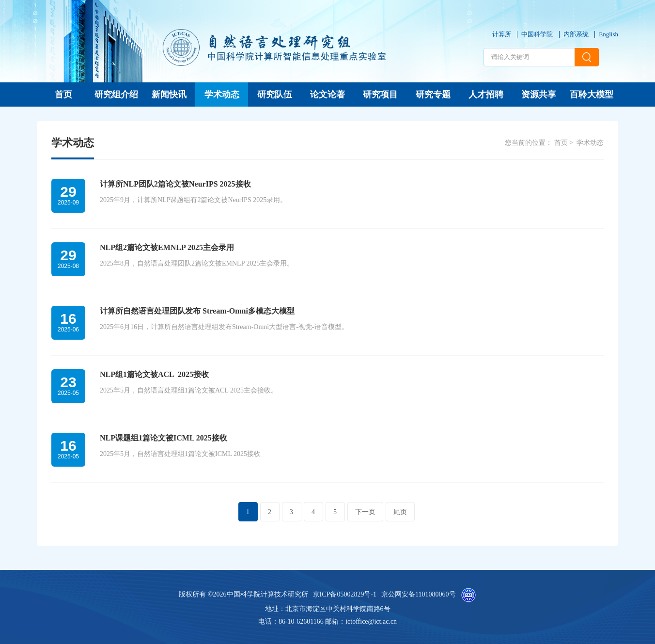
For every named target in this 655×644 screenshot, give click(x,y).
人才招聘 (486, 94)
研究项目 (380, 94)
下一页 (365, 512)
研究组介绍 (116, 94)
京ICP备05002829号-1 (345, 594)
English (608, 34)
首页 (63, 94)
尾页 (400, 512)
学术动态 (222, 94)
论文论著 (327, 94)
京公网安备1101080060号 (418, 594)
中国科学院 (537, 34)
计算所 (502, 34)
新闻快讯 (169, 94)
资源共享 (539, 94)
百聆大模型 (592, 94)
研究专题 (433, 94)
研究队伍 (275, 94)
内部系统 (576, 34)
